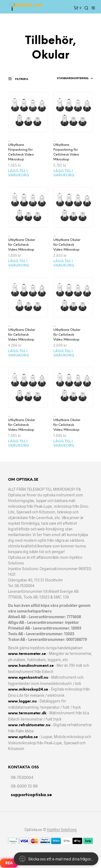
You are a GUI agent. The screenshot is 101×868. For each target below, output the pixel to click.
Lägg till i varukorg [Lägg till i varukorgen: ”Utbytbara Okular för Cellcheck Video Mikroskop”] (19, 263)
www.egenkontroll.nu (28, 678)
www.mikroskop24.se (28, 690)
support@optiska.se (31, 795)
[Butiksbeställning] (69, 79)
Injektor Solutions (62, 830)
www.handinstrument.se (31, 666)
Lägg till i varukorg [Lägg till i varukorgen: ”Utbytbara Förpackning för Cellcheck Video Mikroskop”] (19, 173)
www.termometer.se (27, 654)
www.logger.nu (22, 702)
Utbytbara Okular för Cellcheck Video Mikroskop (22, 245)
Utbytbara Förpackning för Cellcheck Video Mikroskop (21, 152)
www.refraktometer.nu (29, 725)
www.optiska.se (23, 737)
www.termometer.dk (27, 713)
